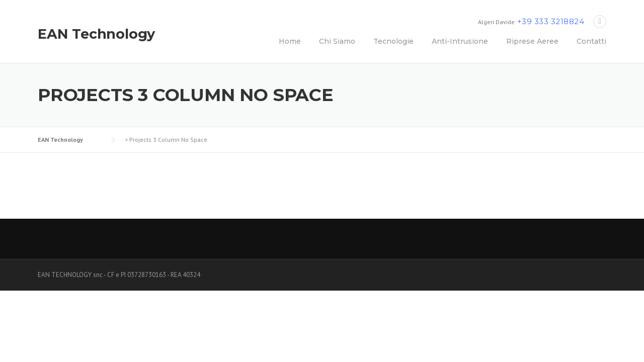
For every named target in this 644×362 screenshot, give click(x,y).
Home (290, 41)
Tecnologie (393, 41)
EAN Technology (96, 34)
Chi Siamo (337, 41)
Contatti (591, 41)
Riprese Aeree (532, 41)
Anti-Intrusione (460, 41)
